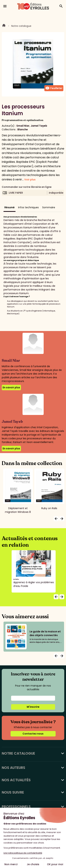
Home (4, 26)
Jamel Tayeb (39, 126)
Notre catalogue (21, 26)
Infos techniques (28, 207)
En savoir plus (11, 387)
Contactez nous (33, 734)
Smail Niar (23, 126)
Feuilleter (54, 88)
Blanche (23, 129)
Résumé (10, 207)
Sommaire (49, 207)
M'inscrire (33, 707)
